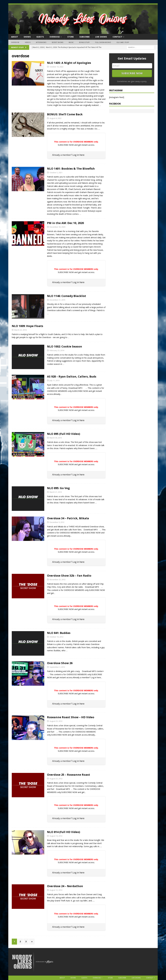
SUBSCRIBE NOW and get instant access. (76, 145)
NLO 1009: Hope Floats (27, 326)
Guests (40, 37)
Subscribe (85, 37)
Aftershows (41, 42)
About (15, 37)
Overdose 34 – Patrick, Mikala (68, 518)
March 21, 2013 (56, 492)
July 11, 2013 (55, 380)
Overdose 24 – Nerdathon (65, 886)
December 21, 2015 (57, 300)
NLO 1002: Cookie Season (65, 346)
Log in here (78, 155)
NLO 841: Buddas (59, 633)
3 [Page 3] (26, 941)
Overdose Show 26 (60, 663)
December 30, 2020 (57, 227)
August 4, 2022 (55, 118)
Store (71, 37)
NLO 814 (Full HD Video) (64, 832)
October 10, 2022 (56, 67)
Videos (28, 42)
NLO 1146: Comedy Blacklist (67, 296)
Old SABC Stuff (123, 42)
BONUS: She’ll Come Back (65, 114)
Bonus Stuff (84, 42)
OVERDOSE (55, 37)
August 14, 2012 (56, 836)
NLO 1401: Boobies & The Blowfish (71, 169)
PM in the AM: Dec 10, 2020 (65, 223)
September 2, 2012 (57, 667)
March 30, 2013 (56, 438)
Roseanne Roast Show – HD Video (71, 717)
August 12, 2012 (56, 890)
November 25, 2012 (57, 579)
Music (71, 42)
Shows (27, 37)
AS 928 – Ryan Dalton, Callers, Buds (72, 376)
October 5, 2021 (56, 172)
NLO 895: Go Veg (58, 488)
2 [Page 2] (20, 941)
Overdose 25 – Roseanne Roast (69, 775)
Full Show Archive (103, 42)
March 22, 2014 (20, 330)
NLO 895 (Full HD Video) (64, 434)
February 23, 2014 (57, 350)
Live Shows (101, 37)
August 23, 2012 (56, 721)
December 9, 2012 (57, 522)
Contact (117, 37)
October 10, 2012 (56, 637)
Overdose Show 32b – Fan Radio (69, 576)
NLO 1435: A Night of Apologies (69, 63)
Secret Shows (57, 42)
